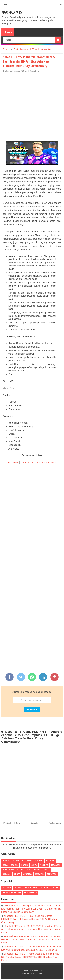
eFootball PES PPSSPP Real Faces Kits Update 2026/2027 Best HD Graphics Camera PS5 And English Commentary (29, 919)
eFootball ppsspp (12, 71)
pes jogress (30, 892)
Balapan (50, 861)
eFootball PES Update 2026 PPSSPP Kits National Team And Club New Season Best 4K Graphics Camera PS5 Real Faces (31, 929)
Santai (47, 870)
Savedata (36, 462)
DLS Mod (7, 888)
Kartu (34, 865)
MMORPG (44, 865)
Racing (37, 870)
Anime (29, 861)
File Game (13, 462)
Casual (14, 865)
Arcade (39, 861)
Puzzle (20, 870)
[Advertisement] (32, 106)
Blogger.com (37, 974)
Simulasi (7, 874)
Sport (17, 874)
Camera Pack (49, 462)
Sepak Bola (34, 71)
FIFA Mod (18, 888)
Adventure (18, 861)
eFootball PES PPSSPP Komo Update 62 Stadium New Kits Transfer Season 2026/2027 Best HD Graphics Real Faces (30, 957)
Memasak (56, 865)
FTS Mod (44, 888)
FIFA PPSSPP (31, 888)
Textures (25, 462)
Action (6, 861)
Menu (8, 32)
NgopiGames (12, 12)
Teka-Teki (52, 874)
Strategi (28, 874)
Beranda (34, 823)
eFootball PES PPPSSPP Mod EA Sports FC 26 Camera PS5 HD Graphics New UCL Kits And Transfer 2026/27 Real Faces (31, 940)
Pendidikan (8, 870)
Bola (5, 865)
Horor (24, 865)
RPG (29, 870)
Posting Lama (55, 823)
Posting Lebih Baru (12, 823)
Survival (40, 874)
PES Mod (25, 71)
